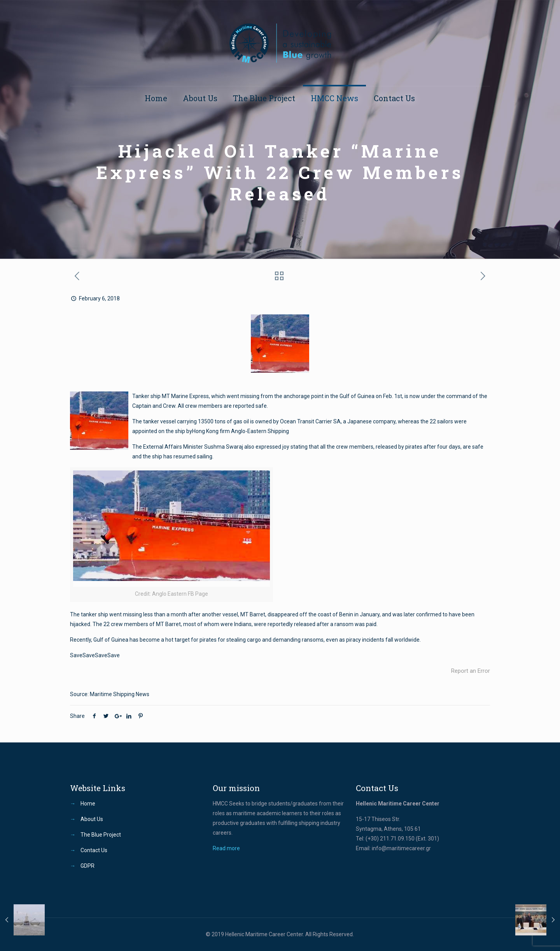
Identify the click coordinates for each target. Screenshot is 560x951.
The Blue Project (101, 835)
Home (88, 804)
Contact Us (94, 850)
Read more (226, 848)
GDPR (87, 866)
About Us (92, 819)
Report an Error (471, 671)
